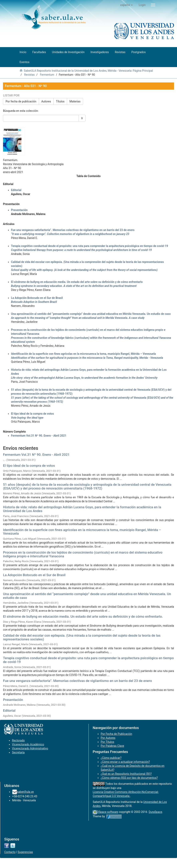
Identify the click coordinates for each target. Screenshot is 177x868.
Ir (82, 118)
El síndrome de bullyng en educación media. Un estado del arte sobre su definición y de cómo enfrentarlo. (83, 616)
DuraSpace (155, 812)
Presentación (19, 210)
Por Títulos (107, 742)
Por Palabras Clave (112, 746)
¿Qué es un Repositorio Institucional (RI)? (126, 774)
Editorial (16, 190)
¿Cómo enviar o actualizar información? (125, 762)
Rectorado (18, 740)
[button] (127, 5)
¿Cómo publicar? (111, 758)
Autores (46, 101)
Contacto (10, 852)
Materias (75, 101)
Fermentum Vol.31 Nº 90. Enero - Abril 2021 (39, 436)
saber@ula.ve (25, 792)
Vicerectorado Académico (28, 744)
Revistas (29, 75)
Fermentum (47, 75)
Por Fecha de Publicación (116, 734)
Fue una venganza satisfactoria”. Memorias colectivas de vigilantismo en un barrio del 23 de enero (78, 681)
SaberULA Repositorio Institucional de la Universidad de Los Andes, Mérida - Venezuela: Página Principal (88, 71)
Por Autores (108, 738)
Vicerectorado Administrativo (30, 748)
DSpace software (107, 812)
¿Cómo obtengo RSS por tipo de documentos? (129, 778)
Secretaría (18, 752)
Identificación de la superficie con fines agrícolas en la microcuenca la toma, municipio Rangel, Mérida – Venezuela (82, 532)
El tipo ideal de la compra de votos (29, 466)
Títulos (60, 101)
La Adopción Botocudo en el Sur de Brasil (34, 575)
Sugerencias (25, 852)
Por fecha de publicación (21, 101)
